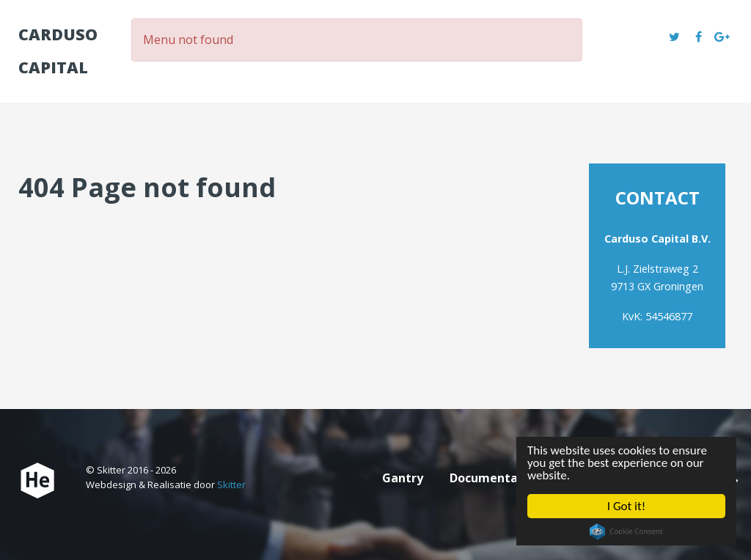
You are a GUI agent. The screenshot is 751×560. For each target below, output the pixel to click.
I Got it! (625, 507)
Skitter (231, 485)
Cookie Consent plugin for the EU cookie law (624, 535)
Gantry (403, 478)
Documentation (496, 478)
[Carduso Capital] (37, 481)
